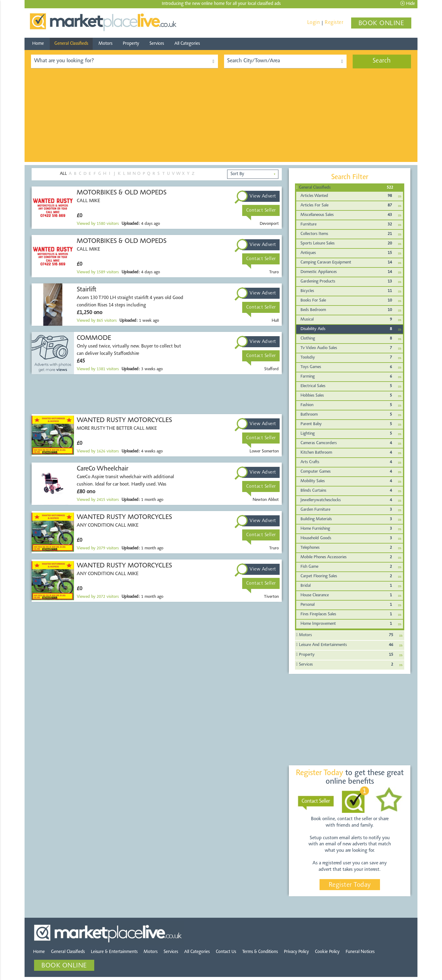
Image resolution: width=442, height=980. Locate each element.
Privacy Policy (296, 952)
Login (314, 23)
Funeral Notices (360, 952)
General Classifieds (71, 44)
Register (334, 23)
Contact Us (226, 952)
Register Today (350, 885)
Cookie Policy (327, 952)
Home (38, 44)
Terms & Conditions (260, 952)
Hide (408, 4)
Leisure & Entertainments (114, 952)
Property (131, 44)
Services (157, 44)
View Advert (263, 196)
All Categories (187, 44)
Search (382, 61)
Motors (105, 44)
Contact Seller (261, 210)
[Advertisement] (221, 119)
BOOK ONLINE (381, 24)
